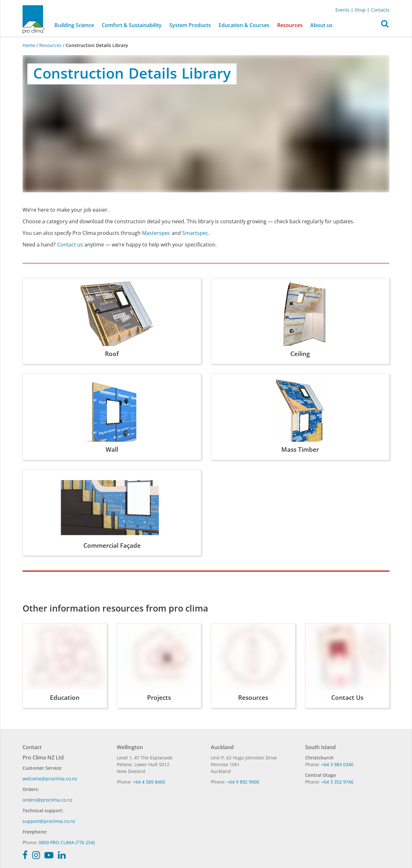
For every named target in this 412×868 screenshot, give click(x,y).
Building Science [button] (74, 25)
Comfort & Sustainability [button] (132, 25)
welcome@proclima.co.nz (50, 779)
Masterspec (156, 233)
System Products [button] (190, 25)
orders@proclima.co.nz (47, 800)
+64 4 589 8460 (149, 782)
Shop (360, 10)
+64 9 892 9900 (243, 782)
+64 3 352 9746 (337, 782)
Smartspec (195, 233)
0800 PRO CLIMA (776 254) (67, 842)
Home (29, 45)
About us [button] (321, 25)
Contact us (70, 245)
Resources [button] (290, 25)
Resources (50, 45)
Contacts (380, 10)
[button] (385, 25)
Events (342, 10)
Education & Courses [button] (244, 25)
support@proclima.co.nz (49, 821)
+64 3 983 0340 (337, 764)
